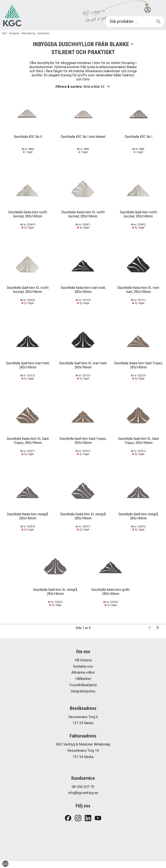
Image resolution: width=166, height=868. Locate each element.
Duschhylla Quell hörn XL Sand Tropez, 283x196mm (138, 441)
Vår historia (83, 660)
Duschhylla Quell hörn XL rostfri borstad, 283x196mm (28, 290)
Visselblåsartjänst (83, 685)
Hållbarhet (83, 679)
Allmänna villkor (83, 672)
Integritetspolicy (83, 691)
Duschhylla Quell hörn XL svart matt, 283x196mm (83, 365)
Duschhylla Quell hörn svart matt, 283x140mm (28, 365)
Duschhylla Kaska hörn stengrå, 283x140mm (28, 516)
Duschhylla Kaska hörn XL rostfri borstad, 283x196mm (83, 214)
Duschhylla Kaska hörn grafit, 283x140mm (111, 592)
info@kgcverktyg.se (83, 793)
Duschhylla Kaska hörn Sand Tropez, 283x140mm (138, 365)
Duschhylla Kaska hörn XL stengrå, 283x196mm (83, 516)
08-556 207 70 (83, 787)
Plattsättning (28, 33)
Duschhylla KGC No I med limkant (83, 137)
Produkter (14, 33)
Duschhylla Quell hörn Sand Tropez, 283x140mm (83, 441)
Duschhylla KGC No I (138, 137)
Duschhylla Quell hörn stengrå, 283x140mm (138, 516)
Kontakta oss (83, 666)
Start (5, 33)
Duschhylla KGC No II (28, 137)
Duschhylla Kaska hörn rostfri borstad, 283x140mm (28, 214)
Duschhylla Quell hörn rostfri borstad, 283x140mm (138, 214)
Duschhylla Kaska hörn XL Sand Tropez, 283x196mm (28, 441)
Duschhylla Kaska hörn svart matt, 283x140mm (83, 290)
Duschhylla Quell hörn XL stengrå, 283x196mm (55, 592)
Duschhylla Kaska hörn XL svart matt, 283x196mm (138, 290)
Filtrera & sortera (83, 87)
